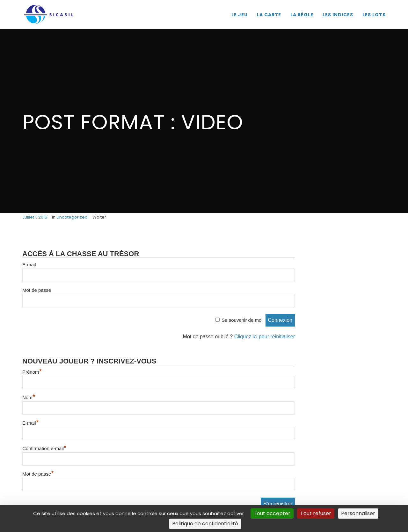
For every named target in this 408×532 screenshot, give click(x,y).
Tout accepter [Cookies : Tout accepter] (272, 513)
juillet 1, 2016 (35, 217)
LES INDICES (338, 15)
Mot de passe (37, 290)
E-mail (29, 265)
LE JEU (240, 15)
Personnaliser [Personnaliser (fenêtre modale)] (358, 513)
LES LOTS (374, 15)
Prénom (32, 372)
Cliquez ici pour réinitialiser (265, 337)
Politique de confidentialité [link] (205, 524)
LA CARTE (269, 15)
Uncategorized (72, 217)
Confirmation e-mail (44, 448)
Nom (29, 397)
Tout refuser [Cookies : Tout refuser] (316, 513)
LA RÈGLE (302, 15)
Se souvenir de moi (242, 320)
